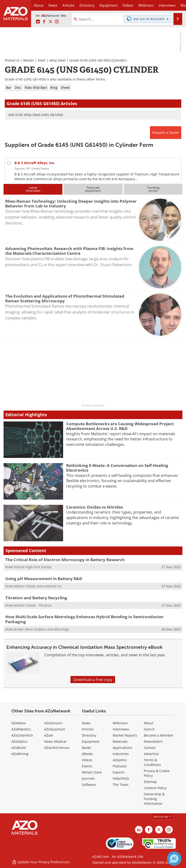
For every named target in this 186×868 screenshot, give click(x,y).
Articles (88, 729)
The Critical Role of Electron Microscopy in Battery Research (65, 560)
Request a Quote (166, 132)
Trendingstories (153, 189)
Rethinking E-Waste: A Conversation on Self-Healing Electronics (117, 468)
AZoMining (20, 754)
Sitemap (150, 782)
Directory (87, 5)
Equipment (91, 741)
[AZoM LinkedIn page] (38, 22)
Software (89, 785)
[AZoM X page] (51, 22)
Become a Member (159, 735)
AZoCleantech (22, 735)
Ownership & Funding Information (154, 799)
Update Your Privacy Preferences (41, 862)
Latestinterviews (33, 189)
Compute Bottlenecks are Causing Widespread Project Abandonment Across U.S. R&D (120, 426)
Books (86, 748)
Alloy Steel (58, 60)
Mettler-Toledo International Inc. (38, 586)
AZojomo (120, 760)
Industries (121, 754)
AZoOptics (19, 741)
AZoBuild (19, 748)
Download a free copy (93, 680)
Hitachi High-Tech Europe (33, 567)
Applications (123, 748)
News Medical (55, 741)
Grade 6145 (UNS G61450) (90, 60)
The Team (121, 785)
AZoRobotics (21, 729)
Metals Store (92, 772)
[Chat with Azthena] (174, 859)
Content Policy (155, 788)
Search (149, 729)
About (149, 723)
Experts (119, 772)
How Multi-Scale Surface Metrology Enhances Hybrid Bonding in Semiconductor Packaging (84, 619)
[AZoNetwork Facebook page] (44, 22)
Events (87, 766)
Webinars (120, 723)
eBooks (87, 754)
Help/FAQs (121, 778)
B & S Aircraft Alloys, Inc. (35, 163)
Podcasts (120, 766)
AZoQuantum (55, 729)
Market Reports (125, 735)
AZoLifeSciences (57, 748)
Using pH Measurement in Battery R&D (44, 579)
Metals (29, 60)
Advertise (151, 754)
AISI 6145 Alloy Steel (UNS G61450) (36, 115)
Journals (88, 778)
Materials (120, 741)
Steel (42, 60)
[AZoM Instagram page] (57, 22)
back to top (163, 817)
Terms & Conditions (152, 762)
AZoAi (49, 735)
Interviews (121, 729)
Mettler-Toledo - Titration (33, 605)
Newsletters (153, 741)
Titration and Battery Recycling (36, 598)
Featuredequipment (93, 189)
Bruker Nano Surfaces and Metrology (41, 629)
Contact (150, 748)
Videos (87, 760)
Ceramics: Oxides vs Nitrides (95, 507)
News (86, 723)
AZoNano (19, 723)
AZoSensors (53, 723)
